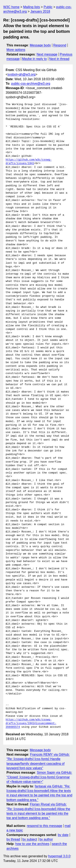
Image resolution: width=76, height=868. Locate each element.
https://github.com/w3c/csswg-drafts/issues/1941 (29, 162)
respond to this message (44, 826)
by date (63, 835)
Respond (60, 45)
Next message (47, 54)
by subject (30, 839)
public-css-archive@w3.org (31, 84)
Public (48, 7)
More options (16, 50)
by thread (13, 839)
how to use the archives (32, 844)
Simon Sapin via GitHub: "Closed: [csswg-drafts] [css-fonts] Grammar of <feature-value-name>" (39, 777)
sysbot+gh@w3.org (21, 74)
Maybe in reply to (34, 59)
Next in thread (59, 59)
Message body (40, 45)
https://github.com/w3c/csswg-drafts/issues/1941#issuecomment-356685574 (31, 723)
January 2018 (40, 11)
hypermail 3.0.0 (59, 856)
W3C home (11, 7)
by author (46, 839)
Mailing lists (32, 7)
